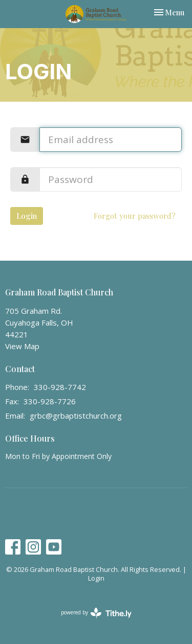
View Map (22, 346)
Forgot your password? (135, 216)
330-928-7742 (60, 387)
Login (27, 216)
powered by (96, 613)
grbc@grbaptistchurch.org (76, 416)
